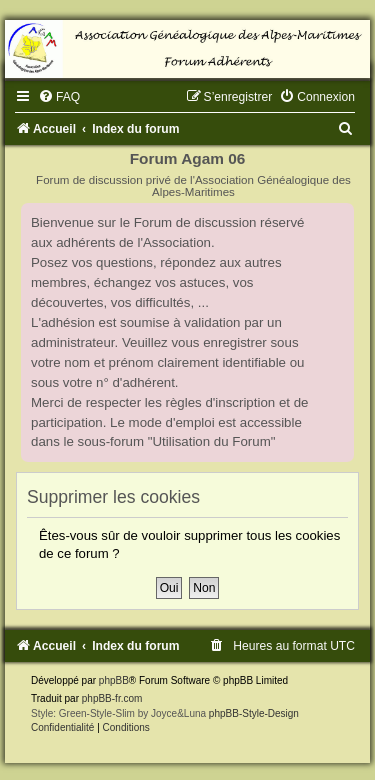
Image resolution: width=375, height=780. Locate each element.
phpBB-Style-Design (254, 713)
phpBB (114, 680)
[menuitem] (59, 97)
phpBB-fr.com (112, 698)
